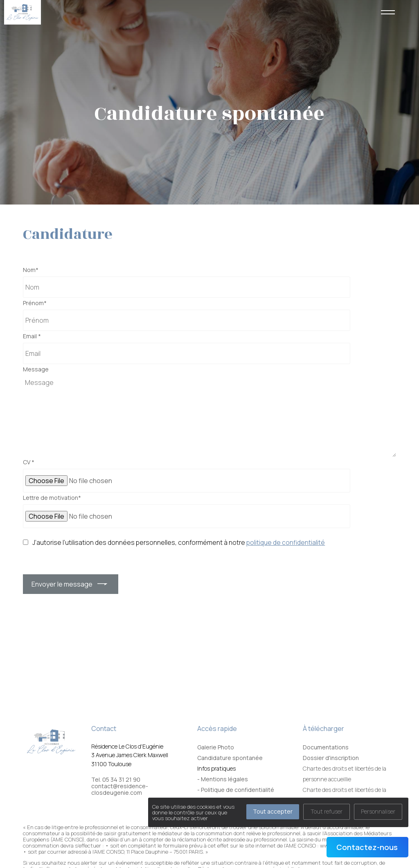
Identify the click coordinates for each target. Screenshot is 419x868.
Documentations (326, 747)
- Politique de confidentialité (236, 790)
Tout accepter (273, 811)
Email (32, 336)
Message (36, 369)
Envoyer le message (62, 584)
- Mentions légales (223, 779)
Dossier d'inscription (331, 758)
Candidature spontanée (230, 758)
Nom (31, 270)
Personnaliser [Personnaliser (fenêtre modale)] (378, 811)
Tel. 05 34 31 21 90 (116, 780)
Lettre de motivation (52, 498)
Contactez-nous (367, 847)
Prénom (35, 303)
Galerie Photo (216, 747)
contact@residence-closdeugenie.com (120, 789)
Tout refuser (327, 811)
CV (29, 462)
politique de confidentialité (286, 543)
